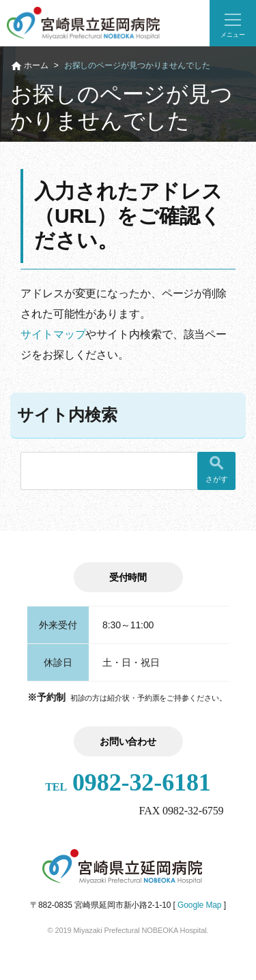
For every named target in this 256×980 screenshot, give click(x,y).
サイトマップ (53, 334)
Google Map (199, 905)
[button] (233, 23)
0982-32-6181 (128, 782)
